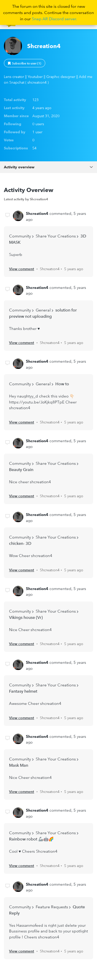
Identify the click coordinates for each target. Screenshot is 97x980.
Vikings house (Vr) (26, 617)
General (43, 310)
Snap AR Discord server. (54, 19)
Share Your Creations (56, 236)
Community (20, 236)
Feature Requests (52, 907)
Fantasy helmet (23, 691)
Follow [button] (25, 63)
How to (62, 384)
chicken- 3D (20, 543)
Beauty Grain (21, 469)
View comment (22, 269)
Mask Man (19, 765)
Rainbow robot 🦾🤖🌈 (31, 839)
